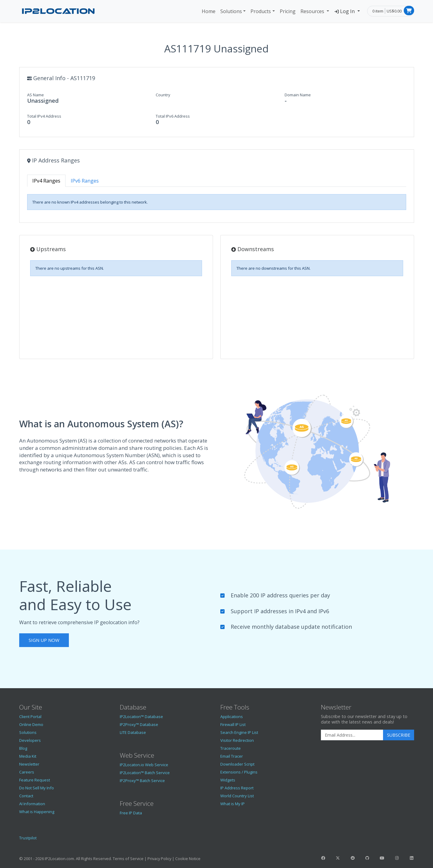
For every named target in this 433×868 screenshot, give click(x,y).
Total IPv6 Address (173, 116)
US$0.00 (394, 11)
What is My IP (232, 804)
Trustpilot (28, 838)
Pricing (288, 11)
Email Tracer (232, 756)
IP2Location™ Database (141, 717)
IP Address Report (237, 788)
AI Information (32, 804)
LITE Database (133, 732)
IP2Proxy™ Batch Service (142, 781)
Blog (23, 748)
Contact (26, 796)
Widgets (228, 780)
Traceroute (231, 748)
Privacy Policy (159, 859)
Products (261, 11)
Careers (27, 772)
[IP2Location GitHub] (367, 858)
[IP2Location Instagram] (397, 858)
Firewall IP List (233, 724)
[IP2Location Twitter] (338, 858)
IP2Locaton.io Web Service (144, 765)
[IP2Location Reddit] (353, 858)
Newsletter (29, 764)
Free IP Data (131, 813)
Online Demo (31, 724)
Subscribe (399, 735)
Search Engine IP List (239, 732)
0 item (378, 11)
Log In (345, 11)
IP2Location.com (59, 859)
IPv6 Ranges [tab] (85, 181)
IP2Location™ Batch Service (145, 773)
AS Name (35, 95)
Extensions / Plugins (239, 772)
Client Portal (30, 717)
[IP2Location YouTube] (382, 858)
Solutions (231, 11)
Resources (313, 11)
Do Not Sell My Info (37, 788)
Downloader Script (237, 764)
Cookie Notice (188, 859)
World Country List (237, 796)
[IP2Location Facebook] (323, 858)
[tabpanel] (217, 202)
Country (163, 95)
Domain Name (298, 95)
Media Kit (28, 756)
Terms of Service (128, 859)
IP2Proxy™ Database (139, 724)
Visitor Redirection (237, 740)
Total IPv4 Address (44, 116)
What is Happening (37, 812)
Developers (30, 740)
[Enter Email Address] (352, 735)
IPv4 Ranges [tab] (46, 181)
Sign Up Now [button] (44, 640)
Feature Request (35, 780)
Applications (232, 717)
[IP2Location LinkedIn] (411, 858)
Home (209, 11)
